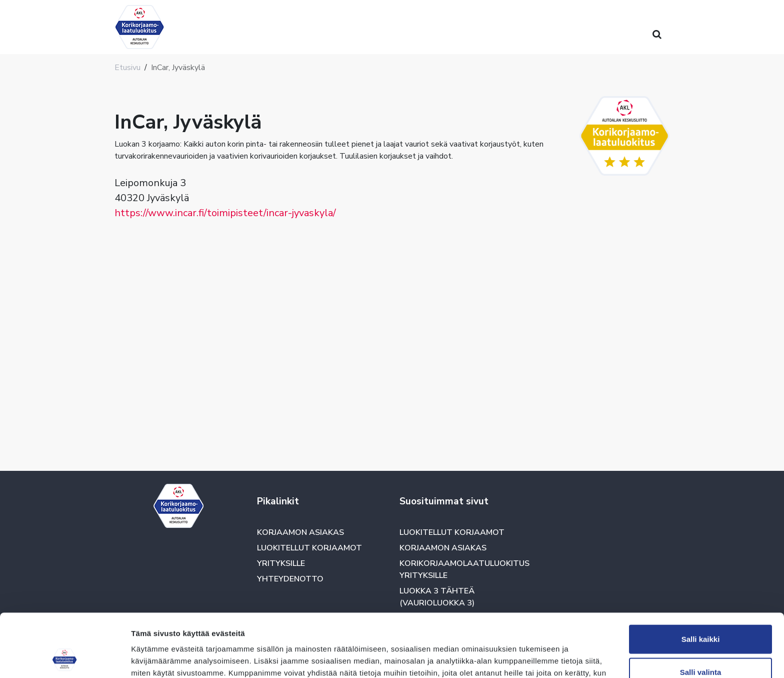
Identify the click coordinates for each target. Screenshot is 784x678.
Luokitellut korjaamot (309, 548)
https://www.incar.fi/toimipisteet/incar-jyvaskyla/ (225, 213)
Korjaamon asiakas (300, 532)
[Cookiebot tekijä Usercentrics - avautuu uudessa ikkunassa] (65, 658)
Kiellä (700, 645)
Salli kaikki (701, 580)
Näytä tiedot (535, 658)
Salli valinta (701, 613)
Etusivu (127, 68)
